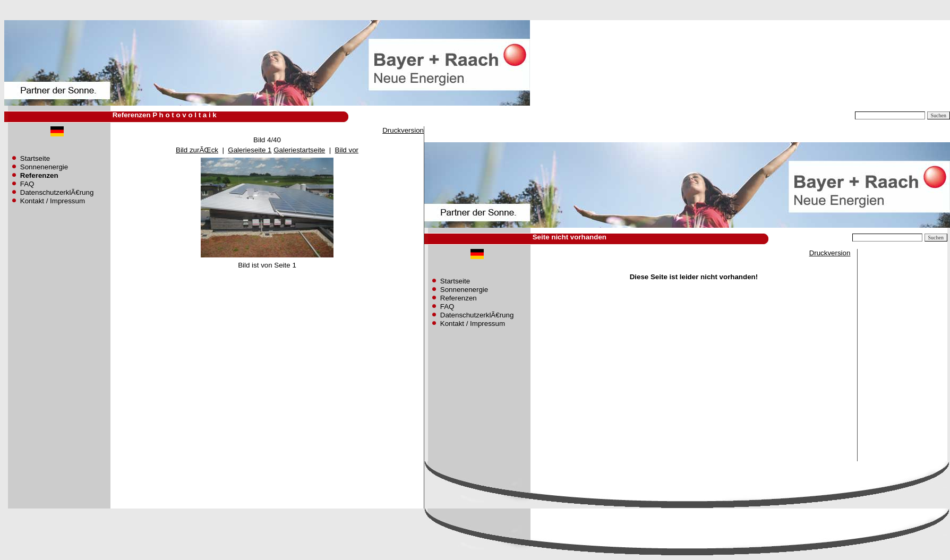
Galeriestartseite (299, 150)
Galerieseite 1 (250, 150)
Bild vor (347, 150)
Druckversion (403, 130)
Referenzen (459, 298)
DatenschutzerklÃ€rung (57, 192)
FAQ (27, 184)
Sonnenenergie (44, 167)
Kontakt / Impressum (53, 201)
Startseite (35, 158)
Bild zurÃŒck (197, 150)
